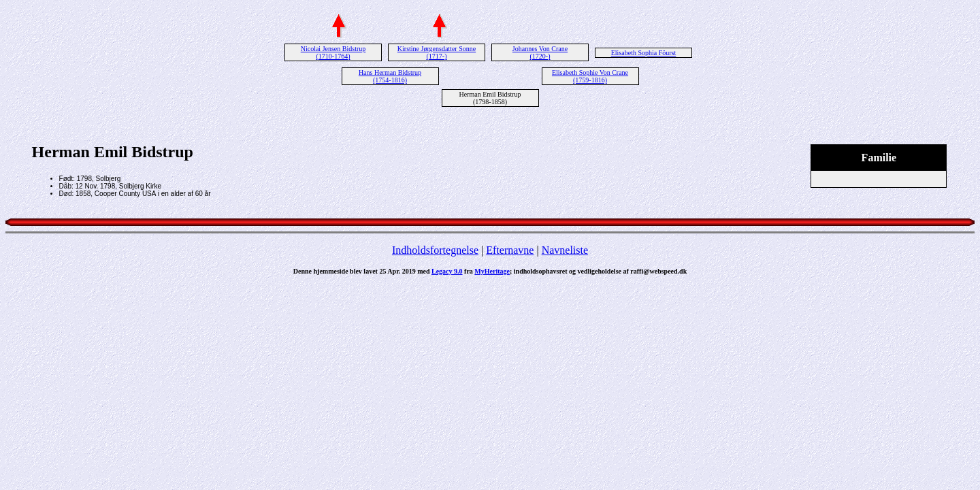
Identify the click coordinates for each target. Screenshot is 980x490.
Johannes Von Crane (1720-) (540, 52)
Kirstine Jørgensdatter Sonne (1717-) (437, 52)
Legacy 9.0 (447, 271)
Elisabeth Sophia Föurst (644, 53)
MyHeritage (492, 271)
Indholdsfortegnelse (435, 250)
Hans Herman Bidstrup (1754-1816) (390, 76)
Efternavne (510, 250)
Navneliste (565, 250)
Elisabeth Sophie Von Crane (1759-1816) (590, 76)
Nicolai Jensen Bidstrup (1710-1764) (333, 52)
